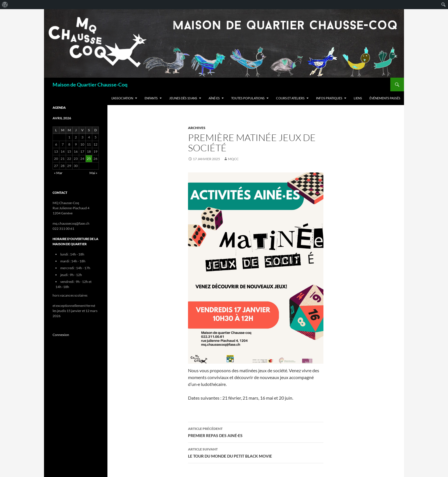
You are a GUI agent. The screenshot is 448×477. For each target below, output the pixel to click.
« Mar (58, 173)
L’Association (122, 98)
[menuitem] (5, 5)
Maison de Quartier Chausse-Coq (90, 84)
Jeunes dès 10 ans (183, 98)
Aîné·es (214, 98)
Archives (197, 128)
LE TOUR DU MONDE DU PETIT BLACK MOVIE (256, 452)
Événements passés (385, 98)
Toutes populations (248, 98)
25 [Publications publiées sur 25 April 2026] (89, 159)
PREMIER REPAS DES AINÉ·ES (256, 432)
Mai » (93, 173)
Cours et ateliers (290, 98)
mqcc (233, 159)
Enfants (151, 98)
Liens (358, 98)
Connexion (61, 335)
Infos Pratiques (329, 98)
